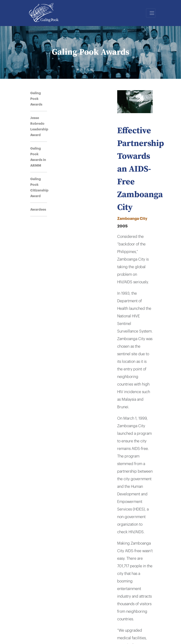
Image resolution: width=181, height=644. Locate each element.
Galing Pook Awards (36, 99)
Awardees (38, 209)
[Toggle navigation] (151, 13)
